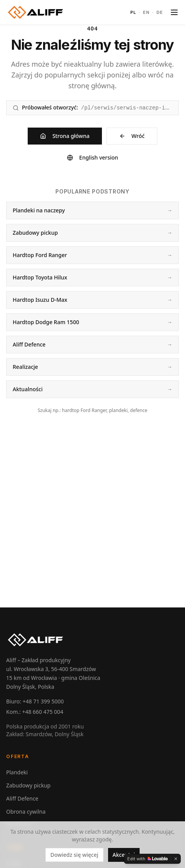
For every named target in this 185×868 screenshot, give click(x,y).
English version (92, 157)
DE (160, 12)
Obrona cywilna (26, 812)
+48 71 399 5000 (43, 701)
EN (147, 12)
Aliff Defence (22, 798)
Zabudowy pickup (28, 785)
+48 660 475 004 (42, 712)
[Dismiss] (176, 859)
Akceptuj (124, 855)
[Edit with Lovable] (147, 859)
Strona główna (65, 136)
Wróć (132, 136)
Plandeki (17, 772)
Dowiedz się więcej (74, 855)
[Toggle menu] (174, 12)
